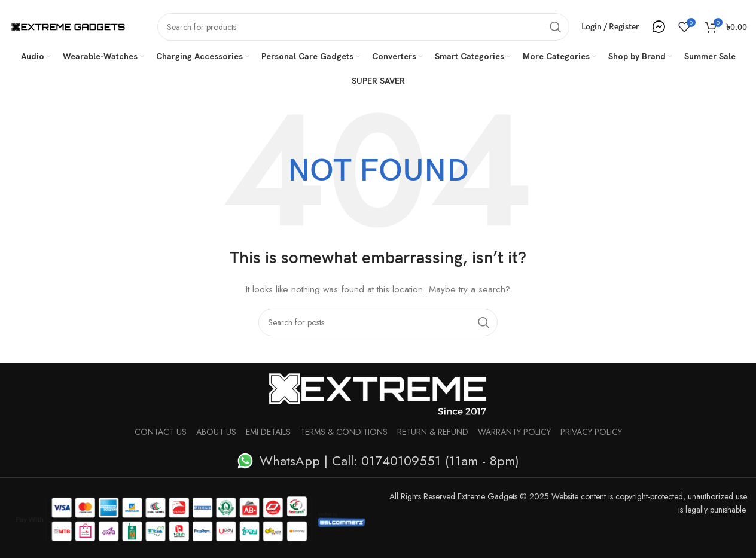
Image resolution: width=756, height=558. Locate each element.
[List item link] (378, 461)
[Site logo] (68, 26)
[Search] (363, 27)
